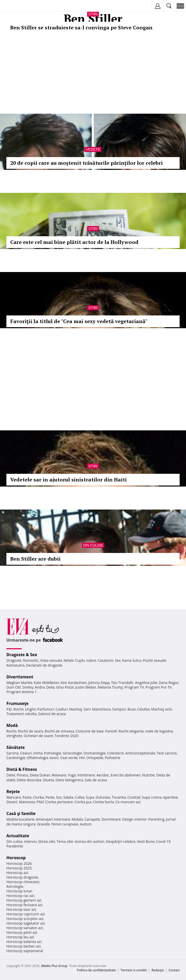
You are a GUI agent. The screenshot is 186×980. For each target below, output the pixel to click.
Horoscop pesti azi (22, 932)
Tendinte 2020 (67, 736)
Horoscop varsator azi (25, 928)
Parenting (156, 819)
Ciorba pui (83, 802)
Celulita (143, 709)
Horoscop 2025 (19, 868)
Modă (12, 725)
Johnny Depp (99, 683)
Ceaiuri (26, 753)
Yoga (72, 775)
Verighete (14, 736)
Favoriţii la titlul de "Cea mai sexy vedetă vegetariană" (79, 321)
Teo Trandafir (122, 683)
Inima (38, 753)
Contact (174, 970)
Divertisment (20, 677)
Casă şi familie (21, 813)
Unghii (30, 709)
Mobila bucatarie (20, 819)
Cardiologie (16, 758)
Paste (27, 797)
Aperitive (170, 797)
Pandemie (15, 846)
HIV (82, 758)
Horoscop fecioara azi (24, 905)
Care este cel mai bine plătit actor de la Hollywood (74, 242)
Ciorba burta (103, 802)
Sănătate (16, 747)
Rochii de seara (31, 731)
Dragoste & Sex (22, 655)
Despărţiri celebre (121, 841)
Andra (40, 687)
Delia (50, 687)
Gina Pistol (65, 687)
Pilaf (40, 802)
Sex (118, 660)
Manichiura (101, 709)
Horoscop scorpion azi (25, 919)
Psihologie (53, 753)
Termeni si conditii (134, 970)
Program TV (134, 687)
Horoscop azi (17, 873)
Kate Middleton (46, 683)
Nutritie (148, 775)
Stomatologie (95, 753)
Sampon (119, 709)
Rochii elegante (131, 731)
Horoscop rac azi (20, 896)
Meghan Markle (19, 683)
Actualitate (18, 836)
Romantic (31, 660)
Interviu (30, 841)
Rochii (19, 709)
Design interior (134, 819)
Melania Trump (111, 687)
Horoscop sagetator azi (26, 923)
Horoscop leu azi (20, 937)
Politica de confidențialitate (96, 970)
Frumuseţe (18, 703)
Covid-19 (163, 841)
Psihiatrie (113, 758)
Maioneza (27, 802)
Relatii (69, 660)
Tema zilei (65, 841)
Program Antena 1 (22, 692)
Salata (68, 797)
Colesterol (115, 753)
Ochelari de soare (38, 736)
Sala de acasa (96, 780)
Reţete (13, 792)
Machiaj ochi (161, 709)
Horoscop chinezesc (23, 882)
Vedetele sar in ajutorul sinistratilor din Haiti (68, 480)
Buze (132, 709)
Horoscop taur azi (21, 909)
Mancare (14, 797)
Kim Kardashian (74, 683)
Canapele (92, 819)
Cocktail (134, 797)
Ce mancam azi (128, 802)
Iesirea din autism (89, 841)
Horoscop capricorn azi (26, 914)
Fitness (22, 775)
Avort (54, 758)
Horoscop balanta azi (24, 942)
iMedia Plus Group (54, 966)
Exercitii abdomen (126, 775)
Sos (59, 797)
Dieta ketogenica (69, 780)
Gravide (43, 824)
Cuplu (80, 660)
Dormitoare (111, 819)
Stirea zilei (46, 841)
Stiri (93, 14)
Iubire (91, 660)
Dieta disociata (29, 780)
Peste (50, 797)
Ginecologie (72, 753)
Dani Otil (14, 687)
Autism (86, 824)
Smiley (28, 687)
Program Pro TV (159, 687)
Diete (11, 775)
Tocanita (119, 797)
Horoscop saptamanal (25, 951)
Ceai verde (69, 758)
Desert (12, 802)
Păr (9, 709)
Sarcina (13, 753)
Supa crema (152, 797)
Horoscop (16, 858)
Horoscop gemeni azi (24, 900)
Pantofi (111, 731)
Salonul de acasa (52, 714)
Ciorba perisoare (59, 802)
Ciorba (38, 797)
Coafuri (62, 709)
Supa (90, 797)
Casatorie (106, 660)
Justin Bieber (86, 687)
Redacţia (158, 970)
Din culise (93, 545)
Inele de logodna (159, 731)
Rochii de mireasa (59, 731)
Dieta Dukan (40, 775)
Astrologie (15, 886)
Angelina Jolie (146, 683)
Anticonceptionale (140, 753)
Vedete (93, 149)
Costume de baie (90, 731)
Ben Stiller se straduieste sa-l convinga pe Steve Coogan (81, 27)
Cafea (80, 797)
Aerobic (103, 775)
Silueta (48, 780)
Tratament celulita (22, 714)
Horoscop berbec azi (24, 946)
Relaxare (59, 775)
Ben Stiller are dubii (35, 559)
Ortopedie (95, 758)
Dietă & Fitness (22, 769)
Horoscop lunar (19, 891)
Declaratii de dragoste (44, 665)
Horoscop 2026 (19, 863)
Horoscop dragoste (22, 877)
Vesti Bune (146, 841)
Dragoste (14, 660)
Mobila (77, 819)
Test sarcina (167, 753)
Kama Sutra (132, 660)
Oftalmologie (38, 758)
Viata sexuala (51, 660)
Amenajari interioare (53, 819)
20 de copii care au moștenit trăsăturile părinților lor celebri (86, 163)
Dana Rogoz (169, 683)
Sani (87, 709)
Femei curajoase (65, 824)
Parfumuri (46, 709)
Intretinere (86, 775)
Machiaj (76, 709)
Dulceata (103, 797)
